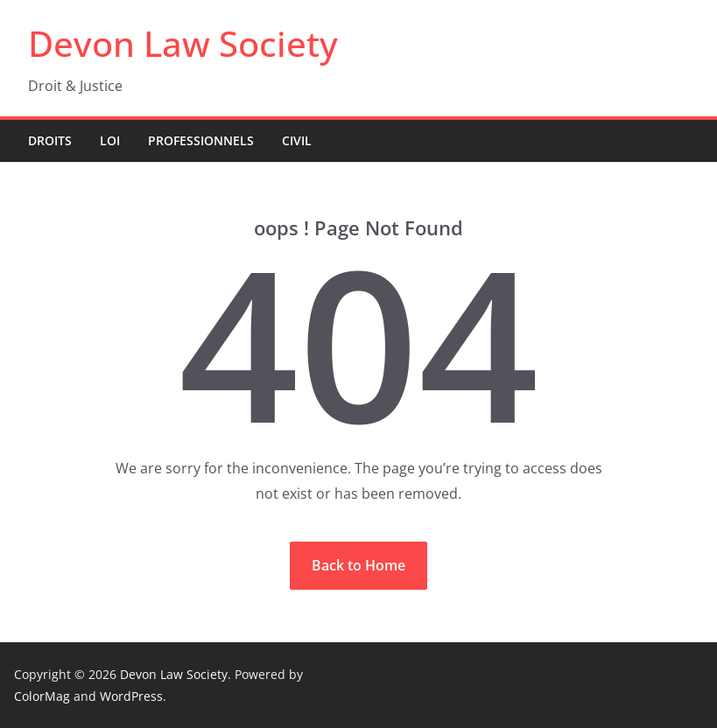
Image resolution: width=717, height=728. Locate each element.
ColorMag (42, 696)
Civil (297, 140)
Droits (50, 140)
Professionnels (201, 140)
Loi (110, 140)
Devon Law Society (183, 43)
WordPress (131, 696)
